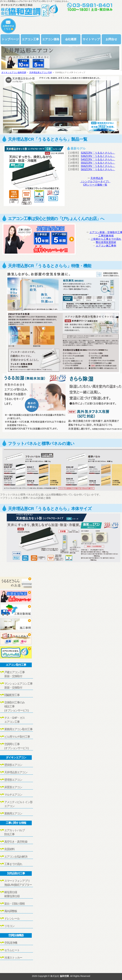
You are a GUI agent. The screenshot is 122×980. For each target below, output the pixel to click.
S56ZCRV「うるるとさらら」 (98, 166)
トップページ (10, 39)
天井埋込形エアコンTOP (41, 72)
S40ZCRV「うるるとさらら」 (98, 159)
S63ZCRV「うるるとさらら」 (98, 169)
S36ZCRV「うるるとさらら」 (98, 156)
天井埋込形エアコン (16, 772)
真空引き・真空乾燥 (16, 842)
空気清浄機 (11, 943)
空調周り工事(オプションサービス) (16, 746)
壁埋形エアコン (13, 780)
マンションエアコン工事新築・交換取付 (18, 686)
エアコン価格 (51, 39)
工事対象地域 (106, 236)
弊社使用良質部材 (106, 242)
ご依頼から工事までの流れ (106, 239)
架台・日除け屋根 (15, 904)
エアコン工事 (30, 39)
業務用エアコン (13, 814)
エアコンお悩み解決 (16, 857)
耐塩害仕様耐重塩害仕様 (12, 894)
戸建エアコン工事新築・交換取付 (15, 674)
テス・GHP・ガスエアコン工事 (15, 720)
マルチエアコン (13, 795)
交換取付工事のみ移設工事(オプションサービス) (16, 706)
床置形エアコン (13, 787)
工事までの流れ (13, 864)
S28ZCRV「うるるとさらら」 (98, 153)
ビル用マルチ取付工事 (17, 737)
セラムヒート (12, 950)
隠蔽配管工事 (12, 695)
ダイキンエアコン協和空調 (14, 72)
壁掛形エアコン (13, 765)
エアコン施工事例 (106, 246)
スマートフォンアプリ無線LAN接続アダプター (18, 883)
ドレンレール (12, 919)
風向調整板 (11, 911)
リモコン (9, 926)
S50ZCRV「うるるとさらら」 (98, 163)
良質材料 (9, 849)
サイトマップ (91, 39)
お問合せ (111, 39)
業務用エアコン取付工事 (18, 729)
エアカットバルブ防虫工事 (15, 832)
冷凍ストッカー (13, 958)
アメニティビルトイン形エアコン (18, 804)
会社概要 (71, 39)
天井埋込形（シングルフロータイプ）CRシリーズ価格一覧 (95, 181)
